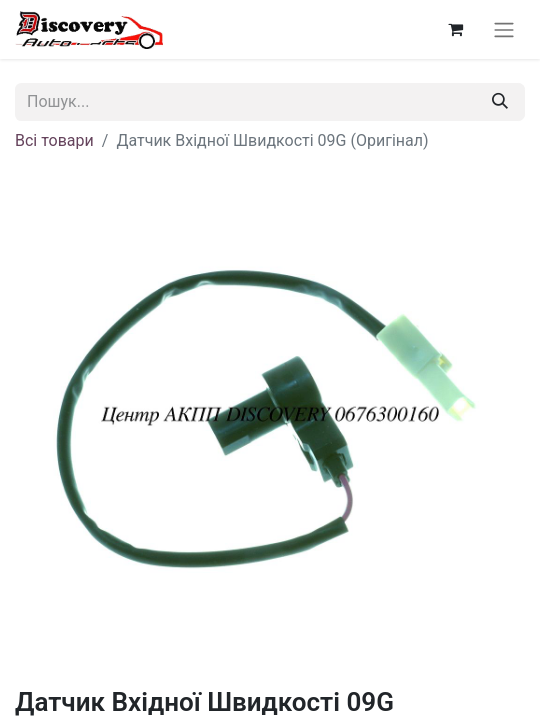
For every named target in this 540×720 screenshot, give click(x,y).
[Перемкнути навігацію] (504, 29)
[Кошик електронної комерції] (455, 29)
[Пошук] (500, 102)
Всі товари (54, 140)
